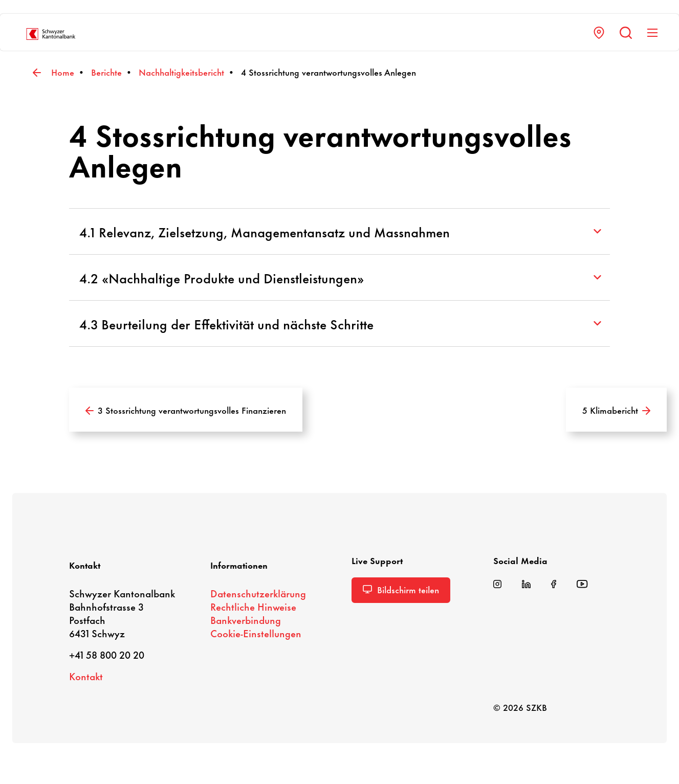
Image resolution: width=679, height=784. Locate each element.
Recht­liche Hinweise (253, 606)
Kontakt (86, 676)
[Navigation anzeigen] (651, 33)
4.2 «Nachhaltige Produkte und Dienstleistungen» (341, 277)
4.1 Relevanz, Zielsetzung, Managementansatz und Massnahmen (341, 231)
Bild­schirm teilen (401, 589)
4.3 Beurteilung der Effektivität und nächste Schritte (341, 323)
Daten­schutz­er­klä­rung (258, 593)
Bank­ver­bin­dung (246, 620)
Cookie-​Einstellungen (256, 633)
